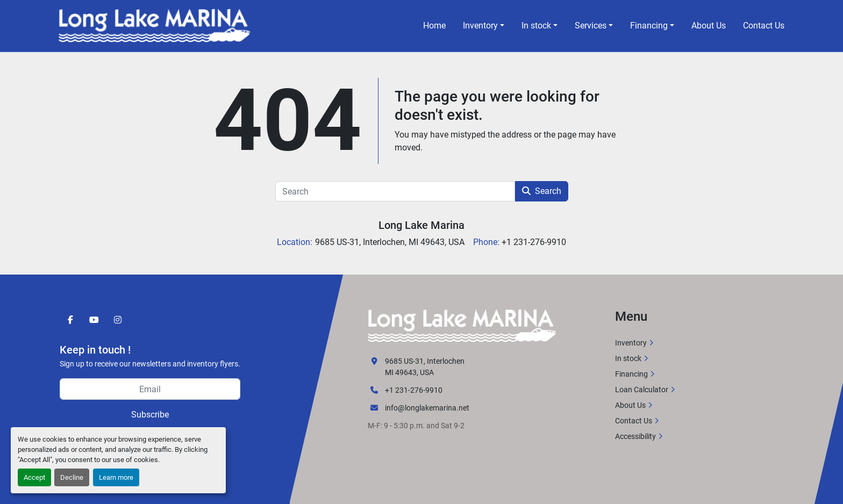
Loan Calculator (642, 390)
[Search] (395, 191)
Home (434, 26)
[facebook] (70, 320)
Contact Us (764, 26)
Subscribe (150, 415)
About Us (709, 26)
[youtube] (94, 320)
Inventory (480, 26)
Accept (34, 477)
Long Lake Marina (421, 225)
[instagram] (118, 320)
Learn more (116, 477)
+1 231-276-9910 (414, 390)
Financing (649, 26)
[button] (484, 26)
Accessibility (635, 436)
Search (542, 191)
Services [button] (591, 26)
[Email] (150, 389)
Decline (72, 477)
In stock (536, 26)
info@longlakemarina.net (427, 408)
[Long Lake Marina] (462, 325)
